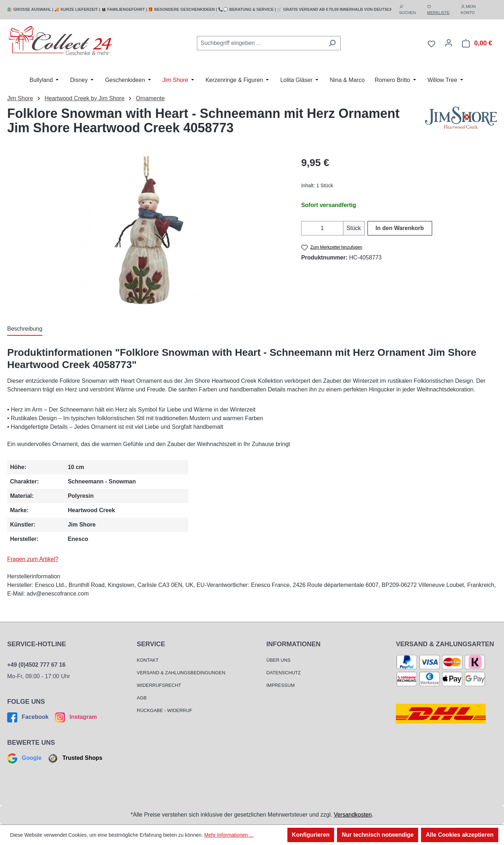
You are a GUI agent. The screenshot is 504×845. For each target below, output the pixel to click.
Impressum (281, 685)
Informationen (294, 644)
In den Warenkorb (400, 228)
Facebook (29, 717)
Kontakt (148, 660)
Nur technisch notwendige (378, 835)
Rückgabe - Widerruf (165, 710)
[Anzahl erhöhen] (339, 228)
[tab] (25, 329)
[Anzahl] (322, 228)
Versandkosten (353, 815)
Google (25, 758)
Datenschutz (284, 673)
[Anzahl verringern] (306, 228)
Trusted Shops (74, 758)
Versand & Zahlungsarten (445, 644)
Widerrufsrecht (159, 685)
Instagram (75, 717)
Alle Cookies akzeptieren (460, 835)
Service (151, 644)
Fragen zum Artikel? (33, 559)
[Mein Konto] (449, 43)
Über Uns (279, 660)
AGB (142, 698)
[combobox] (260, 43)
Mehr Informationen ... (229, 835)
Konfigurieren (311, 835)
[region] (147, 233)
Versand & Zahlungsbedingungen (181, 673)
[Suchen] (332, 43)
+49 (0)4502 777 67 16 (36, 665)
